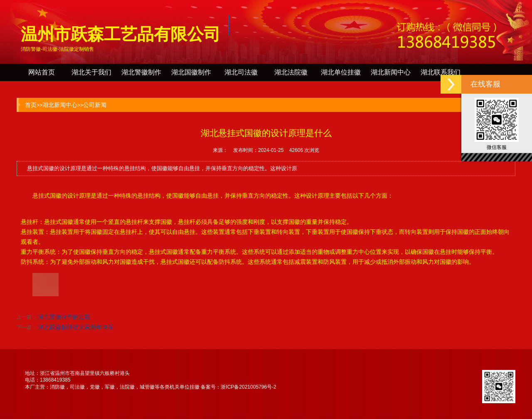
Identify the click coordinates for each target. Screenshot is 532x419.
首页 (31, 105)
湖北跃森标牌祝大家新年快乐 (76, 327)
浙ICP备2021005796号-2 (248, 387)
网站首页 (42, 72)
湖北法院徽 (291, 72)
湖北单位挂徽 (341, 72)
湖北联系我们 (441, 72)
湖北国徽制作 (191, 72)
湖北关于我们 (91, 72)
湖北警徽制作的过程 (64, 317)
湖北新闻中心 (391, 72)
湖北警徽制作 (141, 72)
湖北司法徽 (241, 72)
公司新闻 (95, 105)
